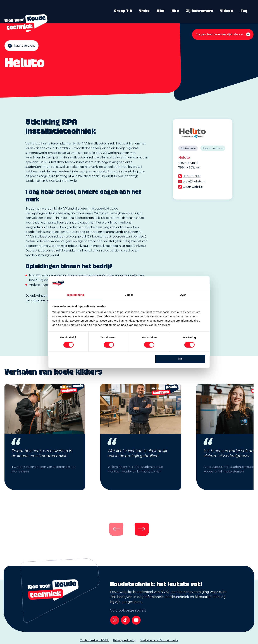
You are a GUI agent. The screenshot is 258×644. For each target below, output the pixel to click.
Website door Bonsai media (159, 640)
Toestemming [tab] (75, 295)
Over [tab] (183, 295)
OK (180, 359)
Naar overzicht (24, 46)
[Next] (139, 529)
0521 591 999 (192, 176)
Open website (193, 187)
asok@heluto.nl (194, 181)
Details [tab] (129, 295)
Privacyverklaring (125, 640)
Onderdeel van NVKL (94, 640)
